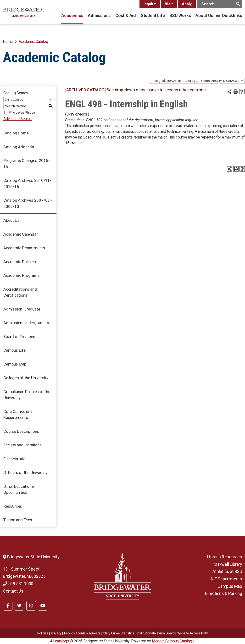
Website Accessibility (193, 633)
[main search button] (238, 4)
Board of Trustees (19, 337)
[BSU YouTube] (43, 606)
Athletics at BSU (227, 571)
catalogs (62, 641)
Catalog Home (16, 133)
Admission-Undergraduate (27, 323)
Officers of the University (25, 472)
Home (8, 42)
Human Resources (225, 557)
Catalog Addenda (19, 147)
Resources (13, 506)
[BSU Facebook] (8, 606)
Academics (72, 15)
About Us (204, 15)
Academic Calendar (21, 234)
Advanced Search (17, 119)
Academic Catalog (33, 42)
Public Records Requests (82, 633)
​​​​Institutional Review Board (156, 633)
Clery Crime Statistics (119, 633)
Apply (187, 4)
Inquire (150, 4)
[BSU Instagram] (31, 606)
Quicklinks (232, 15)
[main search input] (219, 4)
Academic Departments (24, 248)
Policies (43, 633)
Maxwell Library (228, 564)
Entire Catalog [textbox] (14, 100)
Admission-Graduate (22, 309)
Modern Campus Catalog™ (173, 641)
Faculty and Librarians (22, 445)
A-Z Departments (226, 579)
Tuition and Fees (18, 520)
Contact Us (13, 591)
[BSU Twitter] (19, 606)
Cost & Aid (126, 15)
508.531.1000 (18, 584)
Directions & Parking (224, 593)
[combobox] (197, 81)
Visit (169, 4)
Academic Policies (20, 262)
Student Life (153, 15)
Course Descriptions (21, 431)
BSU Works (180, 15)
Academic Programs (22, 275)
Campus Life (14, 350)
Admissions (99, 15)
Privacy (56, 633)
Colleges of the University (26, 378)
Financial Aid (14, 459)
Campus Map (15, 364)
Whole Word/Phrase (22, 113)
